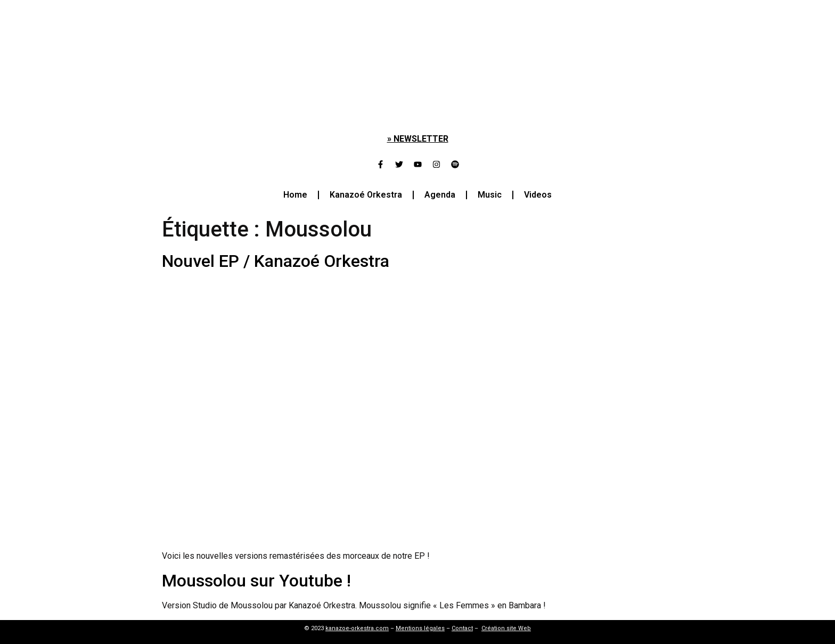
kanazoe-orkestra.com (357, 628)
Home (295, 195)
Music (490, 195)
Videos (538, 195)
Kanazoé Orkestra (366, 195)
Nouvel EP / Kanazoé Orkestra (276, 261)
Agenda (440, 195)
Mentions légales (420, 628)
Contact (462, 628)
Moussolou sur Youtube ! (256, 581)
